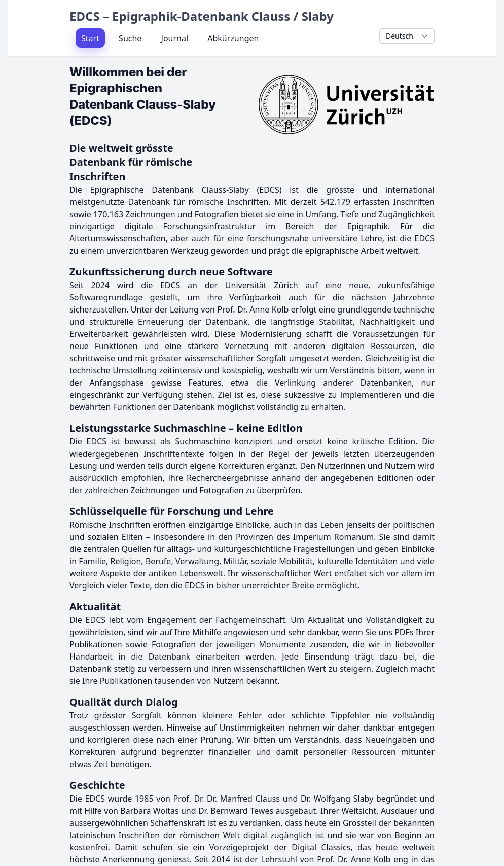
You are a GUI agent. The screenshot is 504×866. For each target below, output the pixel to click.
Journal (175, 38)
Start (90, 38)
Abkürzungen (233, 38)
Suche (130, 38)
